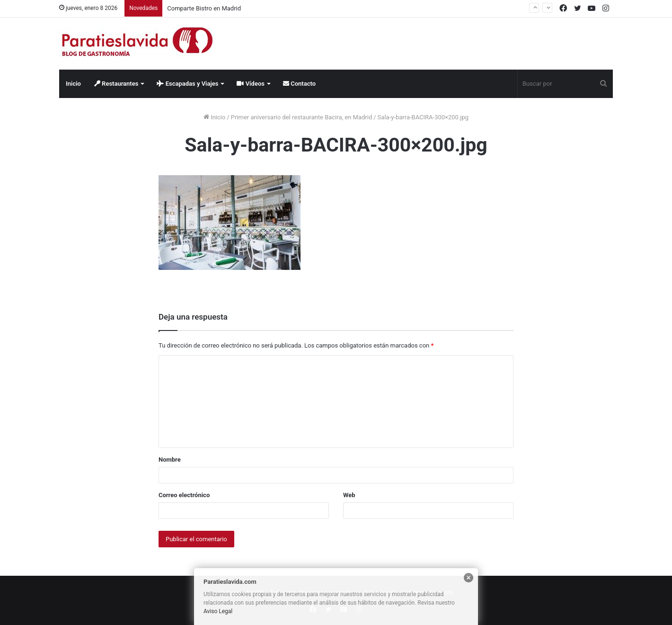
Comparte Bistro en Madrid (204, 8)
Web (349, 495)
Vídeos (251, 84)
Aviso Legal (218, 611)
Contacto (299, 84)
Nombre (170, 460)
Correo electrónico (184, 495)
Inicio (73, 84)
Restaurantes (116, 84)
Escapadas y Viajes (187, 84)
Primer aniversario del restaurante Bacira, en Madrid (301, 117)
